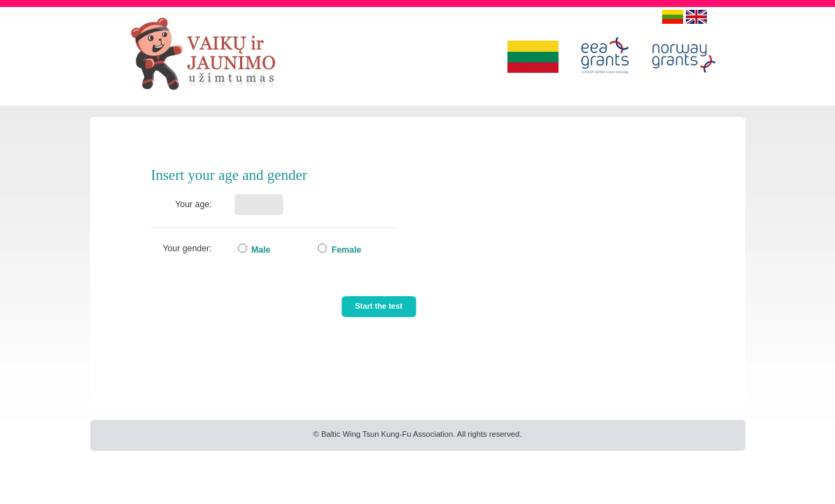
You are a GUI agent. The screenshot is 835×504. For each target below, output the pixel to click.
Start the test (379, 306)
